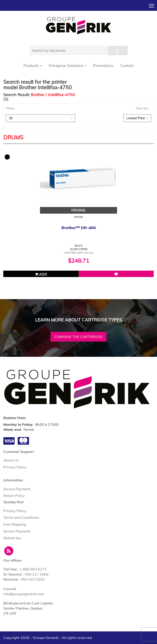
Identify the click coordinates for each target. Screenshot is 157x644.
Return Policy (14, 496)
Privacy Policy (15, 467)
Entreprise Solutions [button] (67, 66)
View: (10, 108)
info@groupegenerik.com (24, 594)
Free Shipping (15, 524)
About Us (11, 460)
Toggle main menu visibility (152, 4)
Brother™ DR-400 (79, 228)
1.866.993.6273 (33, 569)
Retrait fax (12, 538)
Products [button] (33, 66)
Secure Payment (17, 489)
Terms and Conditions (21, 517)
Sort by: (143, 108)
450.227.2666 (37, 574)
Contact (127, 66)
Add (41, 274)
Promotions (103, 66)
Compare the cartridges (78, 337)
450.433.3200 (33, 579)
